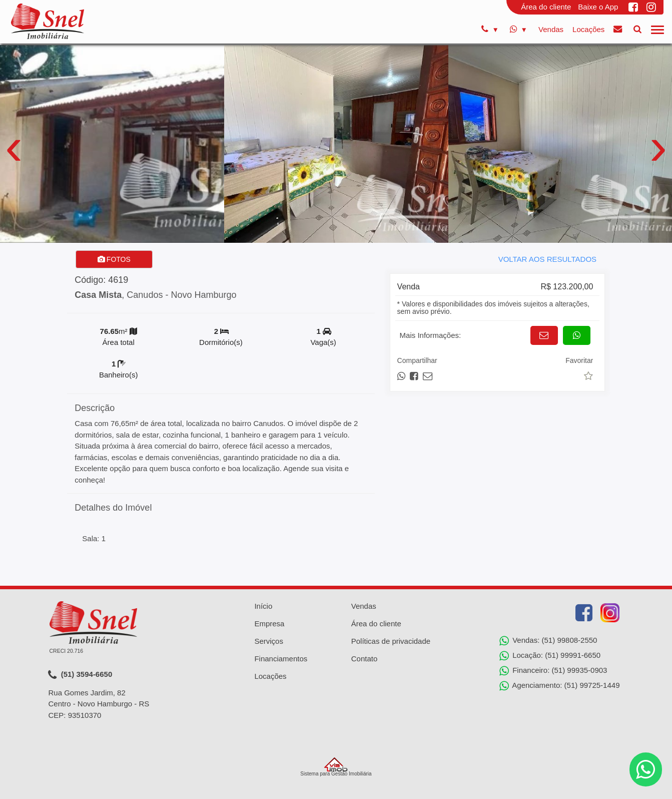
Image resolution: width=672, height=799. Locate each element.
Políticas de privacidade (391, 641)
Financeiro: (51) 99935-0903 (553, 671)
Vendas (551, 29)
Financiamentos (281, 659)
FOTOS (114, 259)
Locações (588, 29)
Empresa (269, 624)
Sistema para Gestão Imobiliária (336, 767)
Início (263, 606)
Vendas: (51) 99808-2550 (548, 641)
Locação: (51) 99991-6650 (550, 656)
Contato (365, 659)
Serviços (269, 641)
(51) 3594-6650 (80, 675)
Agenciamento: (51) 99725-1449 (560, 686)
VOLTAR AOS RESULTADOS (547, 259)
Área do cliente (546, 7)
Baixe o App (598, 7)
